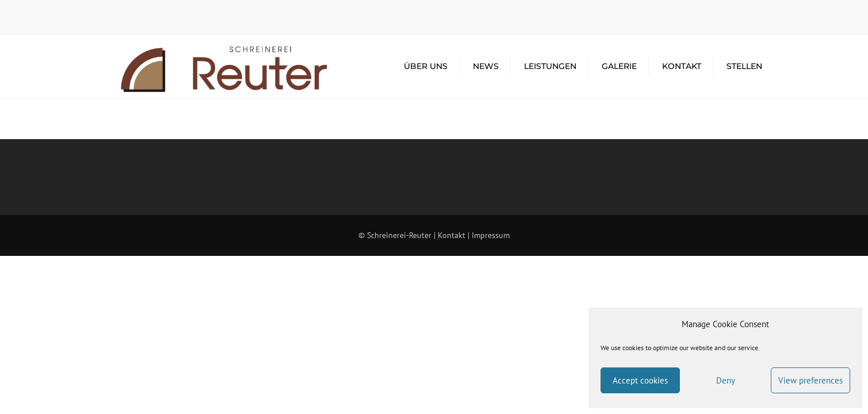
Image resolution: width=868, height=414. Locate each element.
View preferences (810, 380)
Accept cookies (640, 380)
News (486, 66)
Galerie (619, 66)
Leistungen (550, 66)
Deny (726, 380)
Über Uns (426, 66)
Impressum (491, 235)
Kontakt (682, 66)
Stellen (744, 66)
